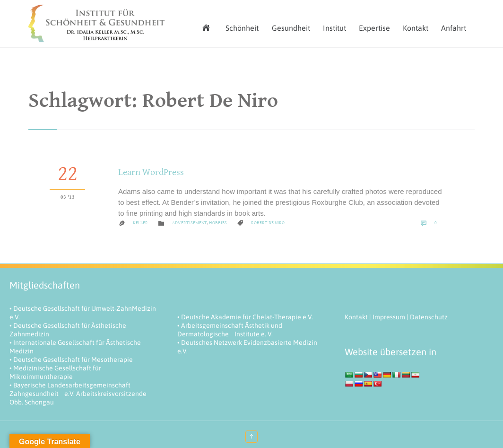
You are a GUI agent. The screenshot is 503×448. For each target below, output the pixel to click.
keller (140, 223)
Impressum (389, 317)
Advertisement (190, 223)
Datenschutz (429, 317)
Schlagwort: (153, 101)
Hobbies (218, 223)
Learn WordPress (151, 172)
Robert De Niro (268, 223)
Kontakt (356, 317)
